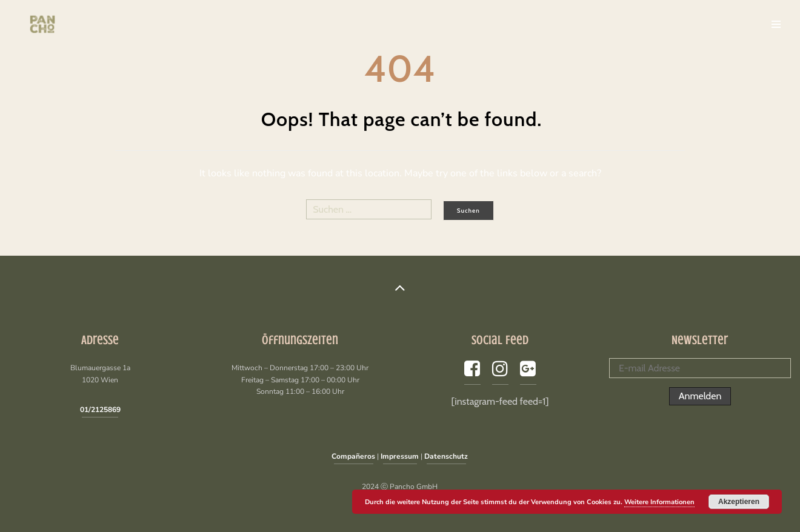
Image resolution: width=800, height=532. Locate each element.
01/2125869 (100, 410)
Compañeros (353, 456)
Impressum (400, 456)
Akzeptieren (739, 502)
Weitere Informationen (659, 502)
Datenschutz (446, 456)
